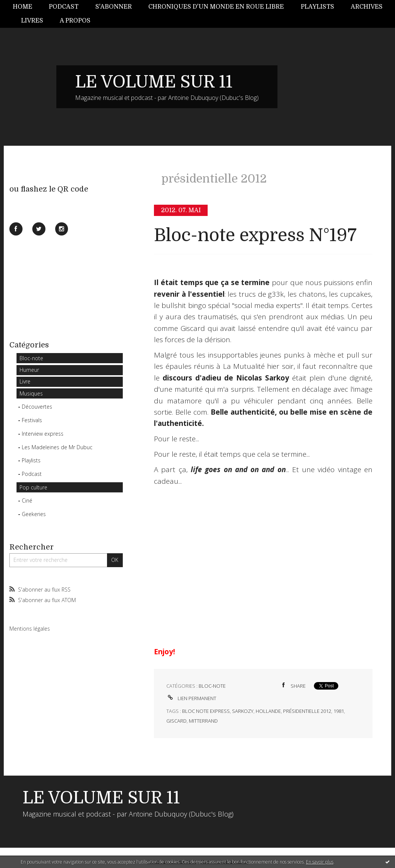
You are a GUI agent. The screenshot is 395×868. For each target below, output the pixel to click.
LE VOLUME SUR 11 (154, 82)
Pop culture (33, 487)
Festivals (32, 420)
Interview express (43, 434)
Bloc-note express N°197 (255, 235)
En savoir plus (320, 862)
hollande (268, 711)
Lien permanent (191, 698)
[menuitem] (27, 7)
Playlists (317, 7)
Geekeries (34, 514)
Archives (367, 7)
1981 (339, 711)
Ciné (27, 500)
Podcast (64, 7)
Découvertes (37, 407)
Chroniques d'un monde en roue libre (216, 7)
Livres (32, 21)
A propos (75, 21)
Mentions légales (30, 629)
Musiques (31, 393)
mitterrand (203, 721)
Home (23, 7)
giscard (176, 721)
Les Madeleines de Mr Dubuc (57, 447)
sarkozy (243, 711)
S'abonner (114, 7)
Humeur (29, 370)
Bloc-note (31, 358)
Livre (25, 381)
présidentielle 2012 (307, 711)
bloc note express (206, 711)
